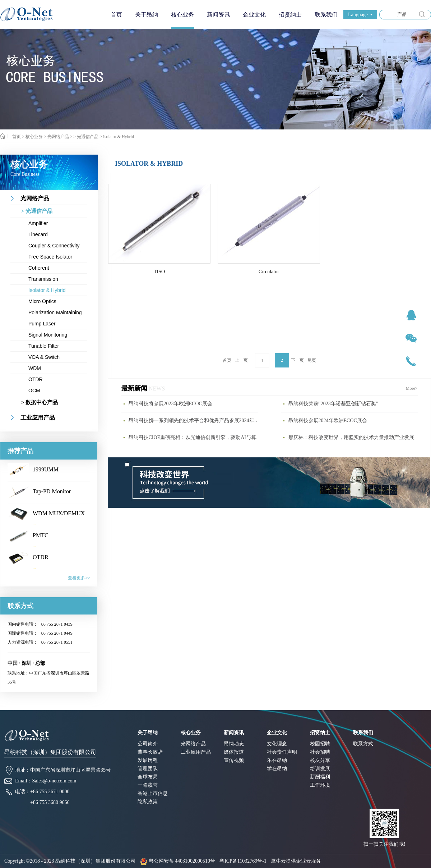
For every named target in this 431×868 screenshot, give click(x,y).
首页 (116, 15)
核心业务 (34, 137)
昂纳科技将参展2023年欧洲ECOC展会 (170, 404)
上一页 (241, 360)
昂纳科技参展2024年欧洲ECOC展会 (328, 421)
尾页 (312, 360)
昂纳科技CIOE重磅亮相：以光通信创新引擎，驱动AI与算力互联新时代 (195, 437)
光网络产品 (58, 137)
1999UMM (46, 469)
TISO (159, 272)
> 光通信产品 (86, 137)
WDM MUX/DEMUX (59, 513)
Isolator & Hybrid (119, 137)
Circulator (269, 272)
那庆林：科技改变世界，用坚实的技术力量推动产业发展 (351, 437)
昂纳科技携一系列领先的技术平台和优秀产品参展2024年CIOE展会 (195, 421)
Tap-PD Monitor (52, 491)
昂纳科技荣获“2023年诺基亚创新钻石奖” (333, 404)
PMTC (41, 535)
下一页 (297, 360)
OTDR (41, 557)
